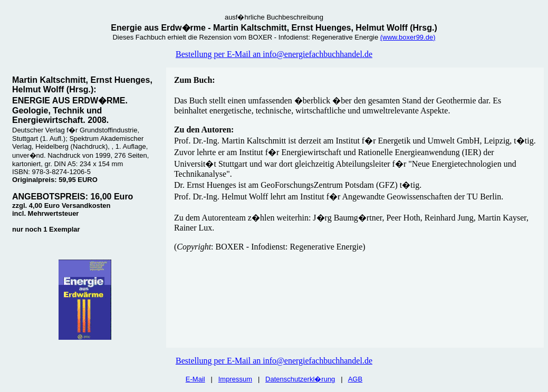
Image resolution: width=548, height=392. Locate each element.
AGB (355, 379)
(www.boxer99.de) (408, 37)
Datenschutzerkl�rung (300, 379)
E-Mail (195, 379)
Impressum (235, 379)
